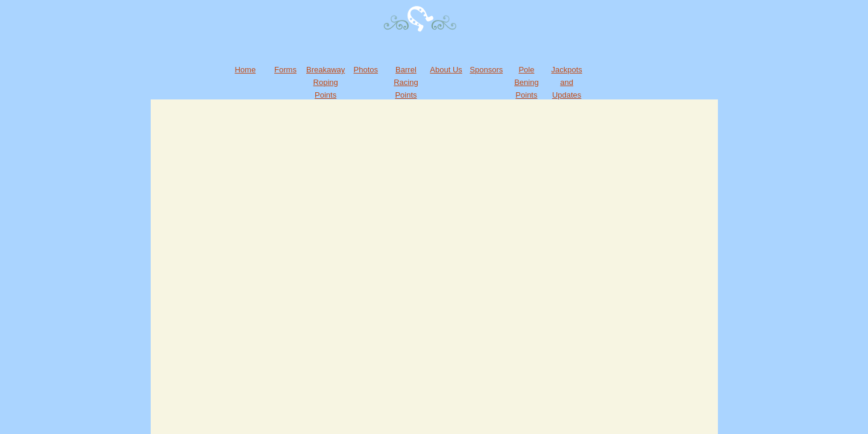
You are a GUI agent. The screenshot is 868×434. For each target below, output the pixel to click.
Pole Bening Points (526, 82)
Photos (366, 70)
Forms (285, 70)
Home (245, 70)
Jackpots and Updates (566, 82)
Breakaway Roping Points (325, 82)
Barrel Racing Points (406, 82)
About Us (446, 70)
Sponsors (486, 70)
